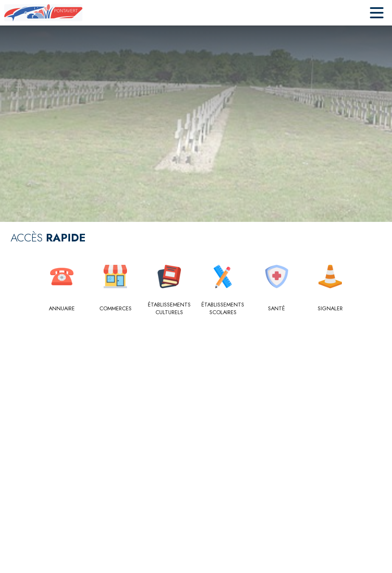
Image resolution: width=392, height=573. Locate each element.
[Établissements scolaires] (223, 309)
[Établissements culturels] (169, 309)
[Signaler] (331, 309)
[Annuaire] (62, 309)
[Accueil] (43, 13)
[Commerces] (116, 309)
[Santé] (277, 309)
